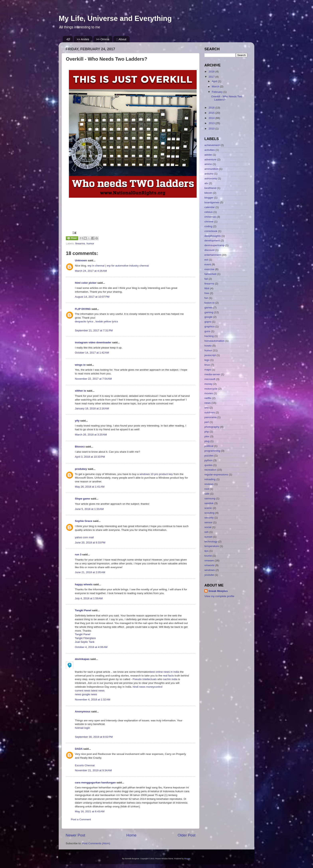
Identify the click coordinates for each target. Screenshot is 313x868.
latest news (98, 691)
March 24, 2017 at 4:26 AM (91, 271)
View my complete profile (219, 596)
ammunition (211, 169)
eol (206, 260)
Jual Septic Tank (85, 642)
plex (207, 436)
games (209, 308)
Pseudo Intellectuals (145, 679)
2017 (212, 77)
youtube (209, 575)
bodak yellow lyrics (107, 321)
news (78, 694)
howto (208, 346)
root (207, 489)
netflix (208, 398)
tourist (208, 556)
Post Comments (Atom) (96, 843)
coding (208, 226)
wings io (80, 365)
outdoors (210, 412)
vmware (209, 560)
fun (206, 298)
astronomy (211, 178)
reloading (210, 479)
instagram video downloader (93, 342)
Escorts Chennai (85, 765)
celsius (209, 212)
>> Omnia (103, 39)
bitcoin (208, 193)
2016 (212, 108)
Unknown (81, 260)
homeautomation (214, 341)
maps (208, 370)
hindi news (139, 687)
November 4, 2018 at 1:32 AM (93, 700)
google (209, 317)
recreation (210, 470)
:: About (121, 39)
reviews (209, 484)
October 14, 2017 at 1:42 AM (92, 353)
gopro (208, 322)
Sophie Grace (84, 521)
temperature (212, 546)
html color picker (86, 283)
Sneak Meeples (218, 591)
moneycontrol (154, 687)
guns (207, 331)
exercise (209, 269)
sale (207, 494)
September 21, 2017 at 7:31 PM (94, 330)
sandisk (209, 503)
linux (207, 365)
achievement (212, 145)
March (216, 86)
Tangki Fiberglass (85, 638)
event (208, 264)
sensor (209, 522)
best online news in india (165, 672)
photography (212, 427)
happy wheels (84, 584)
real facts (168, 676)
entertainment (213, 255)
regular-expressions (216, 474)
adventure (210, 159)
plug (207, 441)
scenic (208, 508)
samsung (210, 498)
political (209, 446)
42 (68, 39)
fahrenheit (210, 274)
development (212, 240)
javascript (210, 355)
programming (212, 451)
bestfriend (210, 188)
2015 (212, 113)
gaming (209, 312)
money (209, 384)
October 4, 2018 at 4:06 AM (91, 647)
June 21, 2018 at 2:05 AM (90, 572)
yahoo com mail (84, 537)
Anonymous (83, 711)
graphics (209, 326)
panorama (210, 417)
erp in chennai (96, 266)
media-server (212, 374)
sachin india (171, 679)
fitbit (207, 288)
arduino (209, 174)
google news (89, 694)
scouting (209, 513)
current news (83, 691)
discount (209, 250)
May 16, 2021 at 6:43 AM (90, 811)
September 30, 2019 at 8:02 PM (94, 737)
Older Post (187, 835)
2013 (212, 123)
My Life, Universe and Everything (115, 18)
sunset (208, 537)
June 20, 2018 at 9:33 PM (90, 543)
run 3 (78, 554)
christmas (210, 217)
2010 (212, 129)
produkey (81, 469)
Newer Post (75, 835)
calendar (210, 207)
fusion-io (209, 303)
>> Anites (83, 39)
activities (210, 150)
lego (207, 360)
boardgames (212, 202)
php (207, 432)
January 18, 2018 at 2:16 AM (92, 408)
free (207, 293)
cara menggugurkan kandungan (95, 783)
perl (207, 422)
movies (209, 393)
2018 (212, 72)
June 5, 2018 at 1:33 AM (89, 509)
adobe (208, 155)
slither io (80, 391)
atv (206, 183)
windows (210, 570)
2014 (212, 118)
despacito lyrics (84, 321)
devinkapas (82, 659)
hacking (209, 336)
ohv (207, 408)
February (218, 92)
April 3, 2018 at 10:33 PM (90, 457)
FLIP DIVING (83, 309)
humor (90, 243)
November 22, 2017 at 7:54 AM (93, 379)
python (209, 460)
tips (207, 551)
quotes (209, 465)
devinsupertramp (214, 245)
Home (131, 835)
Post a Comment (81, 819)
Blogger (187, 859)
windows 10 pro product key (156, 474)
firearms (80, 243)
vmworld (209, 565)
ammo (208, 164)
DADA (79, 749)
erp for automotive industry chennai (128, 266)
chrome (209, 222)
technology (211, 542)
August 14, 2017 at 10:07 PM (92, 297)
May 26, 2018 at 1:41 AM (90, 487)
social (208, 527)
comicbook (211, 231)
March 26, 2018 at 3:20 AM (91, 435)
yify (77, 421)
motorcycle (211, 389)
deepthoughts (213, 236)
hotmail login (82, 728)
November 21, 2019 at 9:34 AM (93, 770)
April (215, 81)
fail (206, 279)
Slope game (82, 499)
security (209, 518)
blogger (209, 198)
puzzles (209, 456)
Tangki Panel (83, 610)
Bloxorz (80, 447)
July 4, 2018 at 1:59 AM (89, 598)
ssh (207, 532)
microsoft (210, 379)
